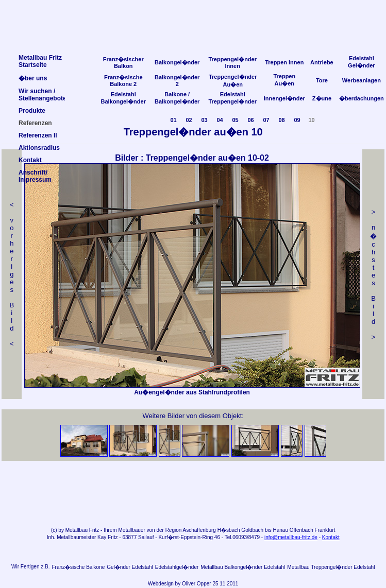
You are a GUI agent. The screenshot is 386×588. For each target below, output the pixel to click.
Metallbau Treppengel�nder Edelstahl (331, 567)
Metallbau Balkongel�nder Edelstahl (243, 567)
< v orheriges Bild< (12, 274)
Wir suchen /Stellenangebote (43, 95)
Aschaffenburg (199, 530)
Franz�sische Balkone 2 (123, 81)
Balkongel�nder (177, 62)
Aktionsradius (39, 148)
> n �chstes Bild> (373, 274)
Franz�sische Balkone (78, 567)
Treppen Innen (284, 62)
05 (235, 120)
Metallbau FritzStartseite (40, 61)
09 (297, 120)
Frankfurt (325, 530)
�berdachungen (362, 98)
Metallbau (77, 530)
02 (189, 120)
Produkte (32, 111)
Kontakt (331, 537)
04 (220, 120)
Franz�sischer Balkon (123, 63)
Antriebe (322, 62)
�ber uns (33, 78)
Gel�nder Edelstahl (130, 567)
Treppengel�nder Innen (232, 63)
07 (266, 120)
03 (204, 120)
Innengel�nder (284, 98)
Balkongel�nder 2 (177, 81)
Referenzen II (38, 135)
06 (250, 120)
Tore (322, 80)
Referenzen (35, 123)
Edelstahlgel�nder (177, 567)
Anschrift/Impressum (35, 176)
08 (281, 120)
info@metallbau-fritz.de (291, 537)
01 (173, 120)
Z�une (322, 98)
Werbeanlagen (362, 80)
